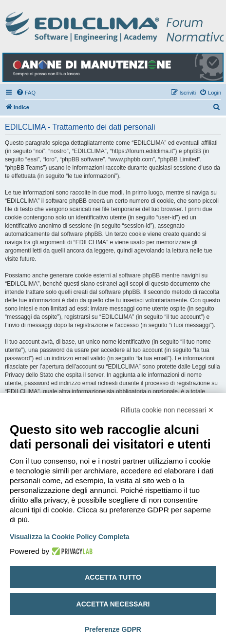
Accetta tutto (113, 577)
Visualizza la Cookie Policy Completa (70, 537)
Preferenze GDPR (113, 629)
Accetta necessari (113, 604)
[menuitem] (26, 93)
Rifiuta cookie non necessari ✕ (167, 410)
